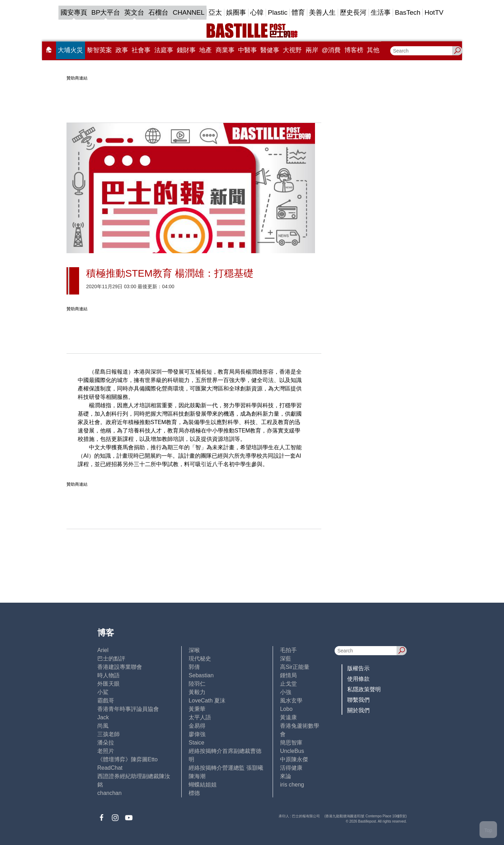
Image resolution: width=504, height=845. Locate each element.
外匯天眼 (108, 684)
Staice (196, 743)
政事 (122, 50)
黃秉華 (197, 709)
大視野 (292, 50)
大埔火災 (70, 50)
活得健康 (291, 768)
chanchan (109, 793)
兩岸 (312, 50)
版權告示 (358, 668)
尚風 (103, 726)
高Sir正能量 (295, 667)
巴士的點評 (111, 659)
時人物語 (108, 675)
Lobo (286, 709)
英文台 (134, 12)
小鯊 (103, 692)
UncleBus (292, 751)
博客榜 (354, 50)
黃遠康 (288, 717)
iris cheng (292, 785)
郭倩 (194, 667)
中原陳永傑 (294, 759)
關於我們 (358, 710)
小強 (286, 692)
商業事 (225, 50)
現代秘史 (200, 659)
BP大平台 (106, 12)
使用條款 (358, 679)
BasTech (408, 12)
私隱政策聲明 (364, 689)
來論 (286, 776)
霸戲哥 (106, 701)
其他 (373, 50)
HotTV (434, 12)
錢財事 (186, 50)
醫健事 (270, 50)
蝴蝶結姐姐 (203, 785)
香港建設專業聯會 (120, 667)
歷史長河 (353, 12)
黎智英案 (99, 50)
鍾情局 (288, 675)
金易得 (197, 726)
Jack (103, 717)
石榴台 (158, 12)
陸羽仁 (197, 684)
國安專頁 (74, 12)
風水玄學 (291, 701)
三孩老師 (108, 734)
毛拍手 (288, 650)
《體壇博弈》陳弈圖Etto (127, 759)
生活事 (381, 12)
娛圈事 (236, 12)
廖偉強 (197, 734)
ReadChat (110, 768)
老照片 (106, 751)
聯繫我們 (358, 700)
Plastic (278, 12)
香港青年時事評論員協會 (128, 709)
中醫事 (247, 50)
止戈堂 (288, 684)
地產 (205, 50)
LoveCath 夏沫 (207, 701)
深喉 (194, 650)
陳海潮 (197, 776)
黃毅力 (197, 692)
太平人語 (200, 717)
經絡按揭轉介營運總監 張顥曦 (226, 768)
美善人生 (322, 12)
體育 (298, 12)
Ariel (103, 650)
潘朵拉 (106, 743)
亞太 (215, 12)
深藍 (286, 659)
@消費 (331, 50)
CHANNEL (188, 12)
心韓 (257, 12)
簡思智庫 (291, 743)
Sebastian (201, 675)
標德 (194, 793)
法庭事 (164, 50)
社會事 (141, 50)
